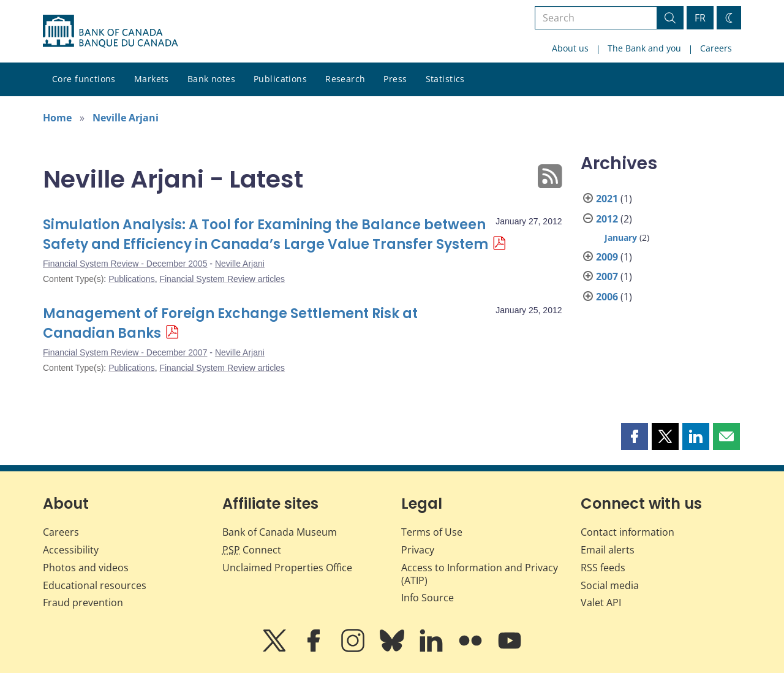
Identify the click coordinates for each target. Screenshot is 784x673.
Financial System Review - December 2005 (125, 264)
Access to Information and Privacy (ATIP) (480, 574)
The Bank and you (644, 48)
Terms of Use (432, 532)
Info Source (428, 598)
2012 (607, 219)
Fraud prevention (83, 603)
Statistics (445, 79)
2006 (607, 297)
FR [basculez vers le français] (700, 18)
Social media (610, 585)
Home (57, 118)
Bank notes (211, 79)
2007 (607, 276)
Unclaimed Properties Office (287, 568)
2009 (607, 257)
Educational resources (95, 585)
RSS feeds (603, 568)
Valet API (601, 603)
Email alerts (608, 550)
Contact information (628, 532)
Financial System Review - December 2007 (125, 352)
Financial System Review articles (222, 279)
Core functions (84, 79)
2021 (607, 199)
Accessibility (71, 550)
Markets (152, 79)
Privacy (418, 550)
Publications (280, 79)
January (621, 238)
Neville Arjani (126, 118)
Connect (252, 550)
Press (395, 79)
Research (345, 79)
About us (570, 48)
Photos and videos (86, 568)
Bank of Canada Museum (280, 532)
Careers (716, 48)
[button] (635, 436)
